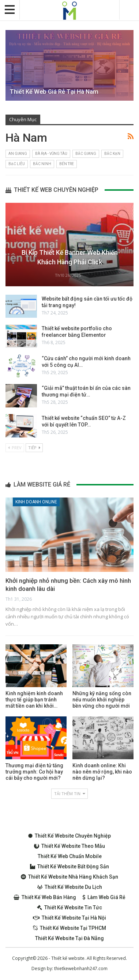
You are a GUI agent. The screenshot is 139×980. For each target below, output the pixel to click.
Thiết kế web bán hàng (45, 897)
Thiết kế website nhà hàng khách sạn (69, 877)
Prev (15, 448)
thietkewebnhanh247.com (81, 968)
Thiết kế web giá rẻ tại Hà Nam (54, 92)
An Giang (18, 154)
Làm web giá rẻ (104, 897)
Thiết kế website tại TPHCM (69, 928)
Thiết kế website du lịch (70, 887)
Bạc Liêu (17, 164)
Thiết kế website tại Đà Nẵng (69, 938)
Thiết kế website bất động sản (69, 867)
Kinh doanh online (36, 502)
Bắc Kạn (112, 154)
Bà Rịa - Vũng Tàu (51, 154)
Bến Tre (67, 164)
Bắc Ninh (42, 164)
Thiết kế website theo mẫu (69, 846)
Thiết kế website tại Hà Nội (69, 918)
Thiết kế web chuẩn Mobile (70, 856)
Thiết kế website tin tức (69, 908)
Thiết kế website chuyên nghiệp (69, 836)
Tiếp (34, 448)
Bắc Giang (86, 154)
